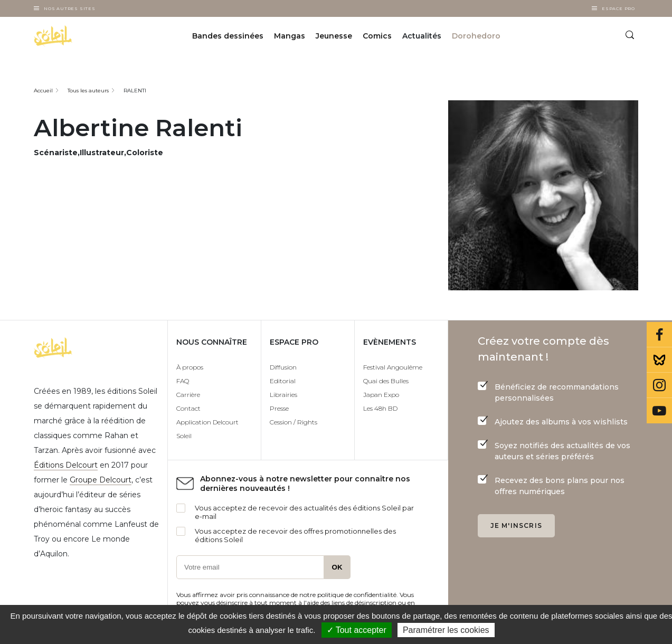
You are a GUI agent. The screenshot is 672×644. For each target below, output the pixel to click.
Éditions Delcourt (66, 465)
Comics (377, 36)
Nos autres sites (70, 8)
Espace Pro (618, 8)
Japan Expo (381, 395)
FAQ (183, 381)
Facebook (659, 335)
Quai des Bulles (386, 381)
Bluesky (659, 360)
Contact (188, 408)
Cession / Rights (294, 422)
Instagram (659, 385)
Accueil (43, 91)
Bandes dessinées (228, 36)
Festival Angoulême (393, 367)
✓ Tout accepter (357, 630)
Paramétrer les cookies (446, 630)
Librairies (283, 395)
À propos (190, 367)
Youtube (659, 411)
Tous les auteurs (88, 91)
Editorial (283, 381)
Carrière (188, 395)
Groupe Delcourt (101, 480)
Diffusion (283, 367)
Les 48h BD (380, 408)
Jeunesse (334, 36)
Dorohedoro (476, 36)
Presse (279, 408)
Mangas (290, 36)
